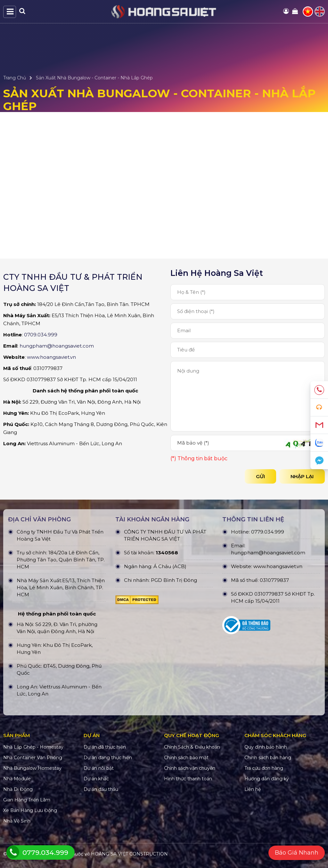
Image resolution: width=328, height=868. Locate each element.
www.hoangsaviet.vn (51, 357)
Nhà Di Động (18, 789)
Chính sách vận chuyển (190, 768)
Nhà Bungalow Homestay (32, 768)
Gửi (260, 476)
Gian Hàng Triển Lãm (27, 800)
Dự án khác (96, 779)
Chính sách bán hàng (268, 758)
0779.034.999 (268, 532)
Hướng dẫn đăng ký (267, 779)
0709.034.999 (41, 335)
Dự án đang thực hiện (108, 758)
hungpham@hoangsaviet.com (57, 346)
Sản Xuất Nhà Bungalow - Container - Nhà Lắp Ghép (94, 78)
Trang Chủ (15, 78)
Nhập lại (302, 476)
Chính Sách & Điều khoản (192, 747)
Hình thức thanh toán (188, 779)
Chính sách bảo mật (186, 758)
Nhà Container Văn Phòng (33, 758)
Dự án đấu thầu (101, 789)
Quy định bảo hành (266, 747)
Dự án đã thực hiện (105, 747)
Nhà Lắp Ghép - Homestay (33, 747)
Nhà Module (17, 779)
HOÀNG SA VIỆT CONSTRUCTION (129, 854)
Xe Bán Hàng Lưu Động (30, 810)
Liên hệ (253, 789)
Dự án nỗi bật (99, 768)
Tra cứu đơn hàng (264, 768)
